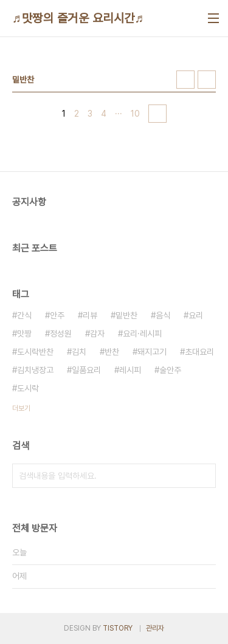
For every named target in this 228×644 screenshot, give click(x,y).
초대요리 (199, 352)
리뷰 (90, 315)
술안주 (170, 370)
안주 (57, 315)
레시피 (130, 370)
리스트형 (207, 80)
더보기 (21, 408)
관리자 (155, 628)
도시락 (28, 388)
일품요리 (86, 370)
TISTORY (118, 628)
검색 (204, 476)
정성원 (61, 334)
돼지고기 (152, 352)
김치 (79, 352)
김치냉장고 (35, 370)
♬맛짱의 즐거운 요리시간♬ (78, 18)
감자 (97, 334)
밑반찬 (126, 315)
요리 (196, 315)
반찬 (112, 352)
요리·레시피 (142, 334)
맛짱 (24, 334)
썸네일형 (185, 80)
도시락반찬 (35, 352)
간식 (24, 315)
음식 (163, 315)
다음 (157, 114)
